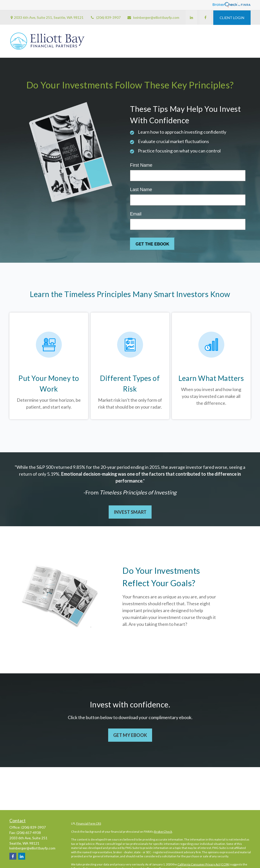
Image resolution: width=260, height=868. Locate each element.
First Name (141, 165)
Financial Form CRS (89, 823)
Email (136, 214)
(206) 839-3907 (105, 17)
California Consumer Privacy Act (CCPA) (204, 864)
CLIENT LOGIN (232, 17)
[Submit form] (152, 244)
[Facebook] (205, 17)
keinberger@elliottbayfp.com (153, 17)
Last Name (141, 190)
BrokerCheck (163, 832)
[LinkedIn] (191, 17)
